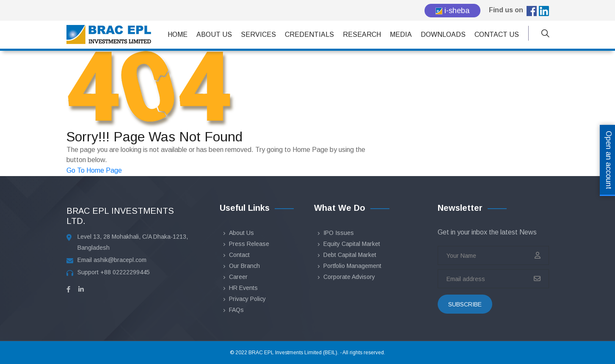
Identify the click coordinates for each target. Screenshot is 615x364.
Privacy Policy (247, 299)
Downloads (443, 34)
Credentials (309, 34)
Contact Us (497, 34)
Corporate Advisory (349, 277)
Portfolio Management (352, 266)
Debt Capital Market (350, 255)
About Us (214, 34)
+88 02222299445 (125, 272)
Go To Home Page (94, 170)
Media (401, 34)
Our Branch (244, 266)
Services (258, 34)
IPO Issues (339, 233)
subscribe (465, 304)
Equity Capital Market (352, 244)
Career (238, 277)
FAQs (236, 310)
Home (178, 34)
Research (362, 34)
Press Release (249, 244)
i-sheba (452, 11)
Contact (239, 255)
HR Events (243, 288)
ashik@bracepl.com (120, 260)
